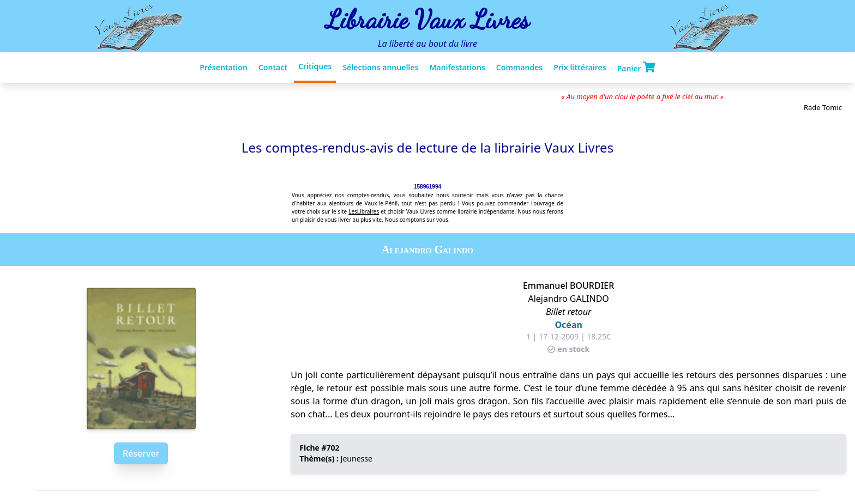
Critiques (315, 66)
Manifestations (457, 67)
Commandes (519, 67)
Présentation (224, 67)
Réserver (141, 453)
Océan (568, 325)
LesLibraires (364, 211)
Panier (636, 68)
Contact (273, 67)
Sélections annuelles (380, 67)
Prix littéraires (580, 67)
